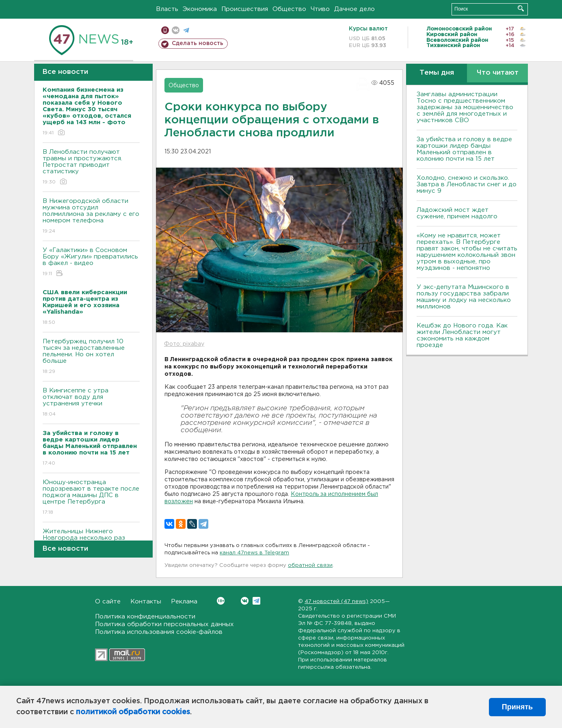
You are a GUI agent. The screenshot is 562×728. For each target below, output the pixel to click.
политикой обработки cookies (133, 712)
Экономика (200, 9)
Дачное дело (354, 9)
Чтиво (320, 9)
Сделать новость (198, 43)
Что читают (498, 73)
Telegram (256, 601)
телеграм (186, 30)
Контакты (146, 602)
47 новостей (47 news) (336, 602)
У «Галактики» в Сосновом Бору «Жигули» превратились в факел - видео (91, 262)
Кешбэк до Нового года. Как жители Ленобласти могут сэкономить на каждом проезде (462, 335)
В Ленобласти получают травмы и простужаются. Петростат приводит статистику (91, 167)
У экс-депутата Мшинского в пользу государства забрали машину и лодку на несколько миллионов (464, 297)
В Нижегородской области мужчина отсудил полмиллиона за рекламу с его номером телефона (91, 216)
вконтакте (176, 30)
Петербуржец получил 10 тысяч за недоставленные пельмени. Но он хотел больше (91, 357)
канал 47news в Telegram (254, 553)
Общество (289, 9)
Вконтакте (221, 601)
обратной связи (310, 565)
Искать (521, 8)
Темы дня (437, 73)
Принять (517, 707)
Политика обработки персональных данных (164, 624)
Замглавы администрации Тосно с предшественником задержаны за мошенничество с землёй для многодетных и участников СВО (465, 107)
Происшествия (245, 9)
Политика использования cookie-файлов (159, 632)
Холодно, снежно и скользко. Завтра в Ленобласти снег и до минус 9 (467, 184)
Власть (167, 9)
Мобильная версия (165, 30)
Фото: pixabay (184, 344)
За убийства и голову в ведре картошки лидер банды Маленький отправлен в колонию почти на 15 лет (464, 149)
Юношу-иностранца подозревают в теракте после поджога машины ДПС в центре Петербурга (91, 498)
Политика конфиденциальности (145, 617)
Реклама (184, 602)
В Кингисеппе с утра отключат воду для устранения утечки (91, 403)
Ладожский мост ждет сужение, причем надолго (457, 213)
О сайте (108, 602)
